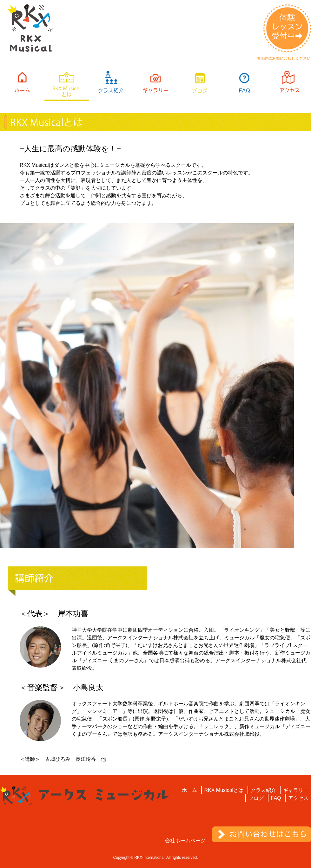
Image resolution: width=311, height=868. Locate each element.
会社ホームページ (185, 841)
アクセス (298, 798)
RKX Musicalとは (224, 790)
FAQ (276, 798)
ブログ (256, 798)
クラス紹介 (263, 790)
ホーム (189, 790)
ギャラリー (296, 790)
